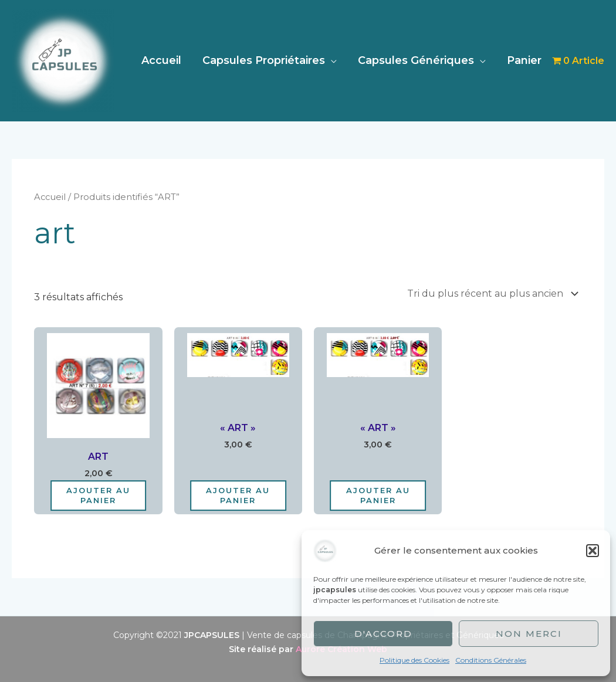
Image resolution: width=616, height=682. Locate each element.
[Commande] (491, 294)
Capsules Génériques (416, 60)
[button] (593, 551)
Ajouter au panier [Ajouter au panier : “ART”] (98, 495)
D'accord (383, 634)
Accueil (161, 60)
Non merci (529, 634)
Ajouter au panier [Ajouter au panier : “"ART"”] (238, 495)
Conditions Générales (491, 660)
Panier (524, 60)
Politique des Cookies (414, 660)
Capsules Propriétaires (264, 60)
